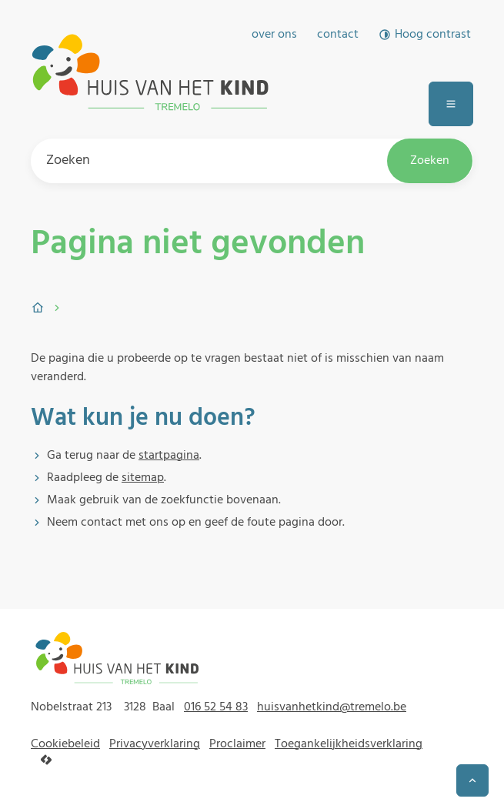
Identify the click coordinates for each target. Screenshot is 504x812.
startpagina (169, 456)
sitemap (143, 478)
